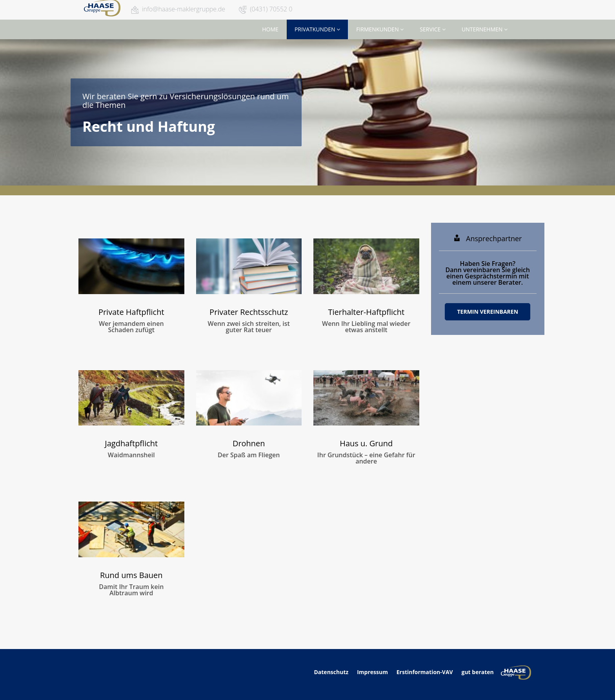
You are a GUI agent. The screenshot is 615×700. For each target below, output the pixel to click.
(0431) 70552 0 (271, 9)
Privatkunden (317, 29)
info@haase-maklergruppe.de (184, 9)
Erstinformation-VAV (425, 672)
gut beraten (477, 672)
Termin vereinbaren (488, 312)
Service (433, 29)
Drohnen (249, 443)
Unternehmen (485, 29)
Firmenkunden (380, 29)
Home (270, 29)
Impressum (372, 672)
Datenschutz (332, 672)
